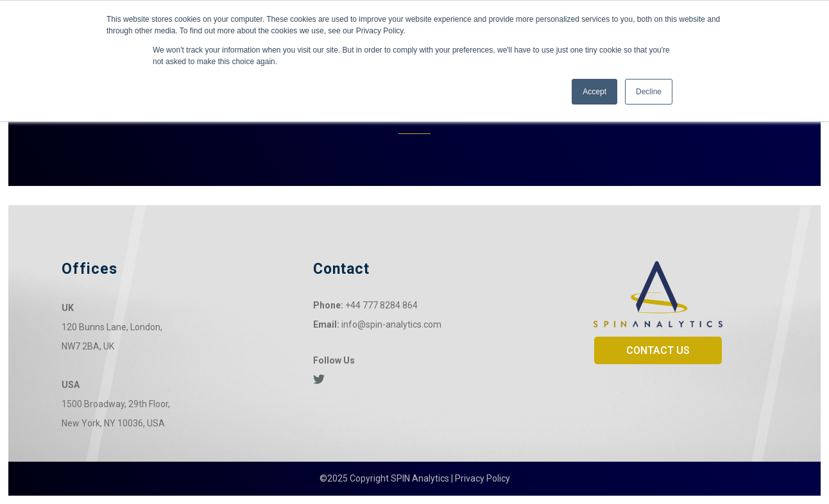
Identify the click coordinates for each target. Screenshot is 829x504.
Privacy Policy (483, 478)
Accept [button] (594, 92)
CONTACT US (658, 350)
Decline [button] (649, 92)
